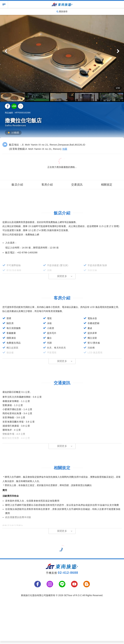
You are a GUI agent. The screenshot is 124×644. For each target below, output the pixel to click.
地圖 (65, 149)
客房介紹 (47, 184)
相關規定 (107, 184)
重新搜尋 (62, 12)
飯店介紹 (17, 184)
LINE (14, 106)
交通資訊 (77, 184)
